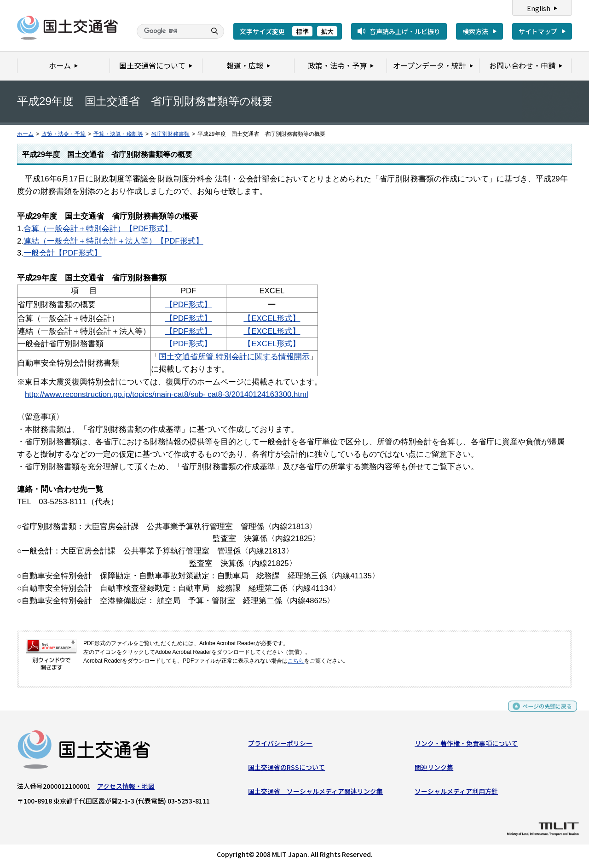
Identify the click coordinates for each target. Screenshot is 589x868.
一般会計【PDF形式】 (63, 253)
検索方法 (475, 31)
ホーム (25, 134)
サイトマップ (538, 31)
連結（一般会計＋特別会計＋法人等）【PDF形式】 (113, 241)
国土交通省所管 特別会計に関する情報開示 (234, 357)
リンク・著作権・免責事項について (466, 745)
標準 (302, 31)
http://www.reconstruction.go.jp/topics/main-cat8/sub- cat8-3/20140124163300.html (167, 394)
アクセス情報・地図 (126, 788)
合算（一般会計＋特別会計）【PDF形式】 (98, 229)
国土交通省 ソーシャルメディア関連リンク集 (315, 793)
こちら (296, 661)
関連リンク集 (434, 769)
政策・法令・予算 (64, 134)
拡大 (327, 31)
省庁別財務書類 (170, 134)
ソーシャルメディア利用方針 (456, 793)
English (539, 8)
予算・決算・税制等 (118, 134)
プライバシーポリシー (280, 745)
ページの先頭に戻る (544, 712)
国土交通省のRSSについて (286, 769)
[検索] (170, 31)
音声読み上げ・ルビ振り (405, 31)
